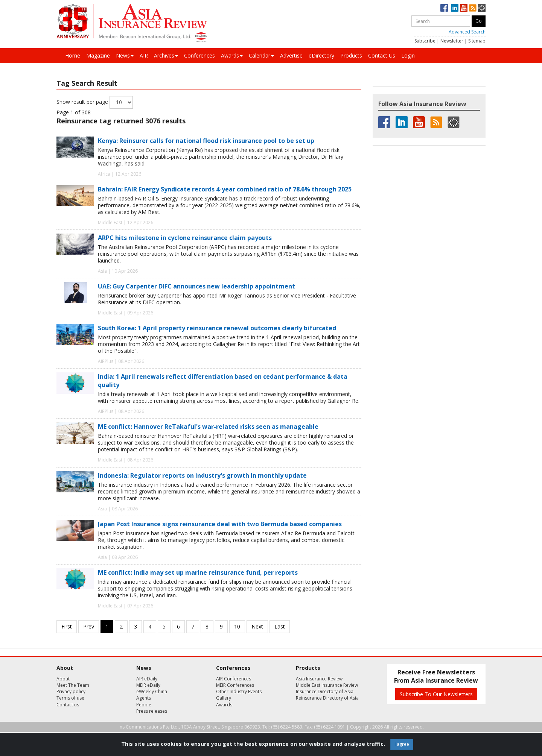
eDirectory (321, 55)
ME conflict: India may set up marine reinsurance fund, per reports (198, 572)
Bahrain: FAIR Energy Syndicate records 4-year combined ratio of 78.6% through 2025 (225, 189)
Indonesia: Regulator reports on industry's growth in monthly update (202, 475)
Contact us (68, 705)
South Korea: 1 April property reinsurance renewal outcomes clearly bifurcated (217, 328)
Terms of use (70, 698)
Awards (232, 55)
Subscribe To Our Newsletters (436, 694)
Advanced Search (467, 32)
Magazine (98, 55)
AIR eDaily (147, 679)
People (144, 705)
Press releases (152, 711)
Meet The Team (73, 685)
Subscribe (425, 41)
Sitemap (477, 41)
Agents (144, 698)
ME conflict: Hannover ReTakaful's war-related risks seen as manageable (208, 427)
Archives (166, 55)
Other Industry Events (239, 691)
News (125, 55)
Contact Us (382, 55)
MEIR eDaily (148, 685)
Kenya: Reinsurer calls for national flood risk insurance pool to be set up (206, 141)
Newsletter (452, 41)
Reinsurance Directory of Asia (327, 698)
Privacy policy (71, 691)
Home (73, 55)
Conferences (199, 55)
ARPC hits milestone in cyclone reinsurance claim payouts (185, 238)
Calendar (261, 55)
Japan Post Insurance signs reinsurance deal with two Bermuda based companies (220, 524)
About (63, 679)
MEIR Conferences (235, 685)
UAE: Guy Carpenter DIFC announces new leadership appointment (196, 286)
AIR (144, 55)
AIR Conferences (234, 679)
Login (408, 55)
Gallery (224, 698)
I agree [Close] (402, 744)
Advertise (291, 55)
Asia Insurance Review (319, 679)
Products (351, 55)
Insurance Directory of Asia (325, 691)
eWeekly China (152, 691)
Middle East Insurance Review (327, 685)
